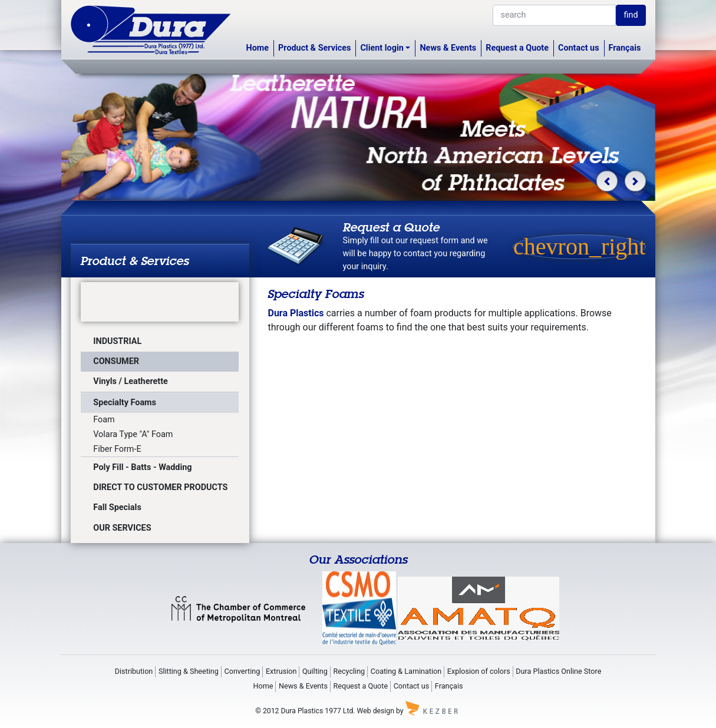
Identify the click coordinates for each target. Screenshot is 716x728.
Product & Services (314, 48)
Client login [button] (382, 48)
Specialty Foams (125, 403)
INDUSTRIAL (117, 341)
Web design (376, 710)
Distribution (134, 671)
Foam (104, 420)
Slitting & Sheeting (189, 671)
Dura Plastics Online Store (558, 671)
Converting (242, 671)
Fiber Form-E (117, 449)
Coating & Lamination (406, 671)
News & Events (448, 48)
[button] (607, 181)
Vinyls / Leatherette (131, 381)
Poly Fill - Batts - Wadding (142, 467)
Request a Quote (517, 48)
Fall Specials (117, 507)
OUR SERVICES (122, 528)
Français (625, 48)
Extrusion (281, 671)
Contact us (579, 48)
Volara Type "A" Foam (133, 434)
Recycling (349, 671)
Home (258, 48)
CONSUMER (116, 361)
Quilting (315, 671)
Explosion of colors (479, 671)
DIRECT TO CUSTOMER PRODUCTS (160, 487)
